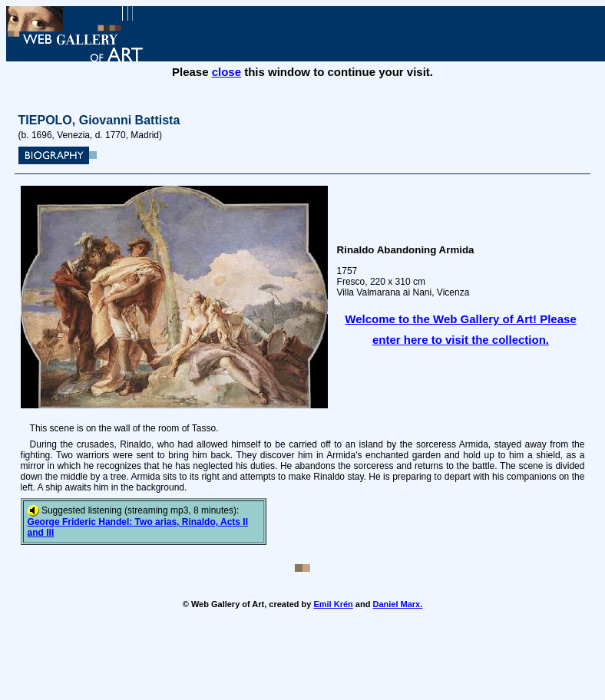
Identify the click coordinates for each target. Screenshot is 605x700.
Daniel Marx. (397, 604)
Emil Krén (333, 604)
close (226, 72)
